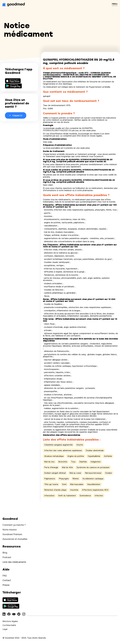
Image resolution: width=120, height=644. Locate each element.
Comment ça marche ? (14, 525)
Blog (5, 553)
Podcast (7, 557)
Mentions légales (10, 621)
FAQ (5, 576)
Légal (5, 629)
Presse (6, 585)
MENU (115, 4)
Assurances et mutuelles (15, 539)
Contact (7, 580)
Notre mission (10, 530)
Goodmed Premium (12, 534)
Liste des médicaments (14, 562)
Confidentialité (9, 625)
